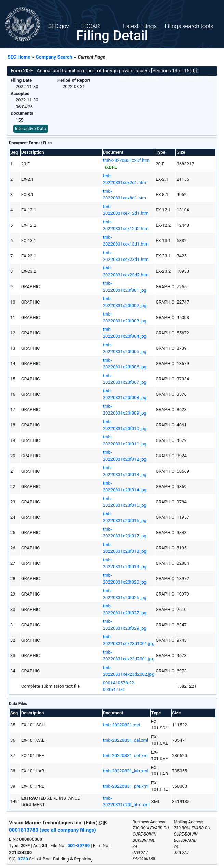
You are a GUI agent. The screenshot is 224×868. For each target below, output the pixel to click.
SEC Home (19, 57)
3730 (23, 859)
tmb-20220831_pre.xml (126, 786)
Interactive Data (31, 129)
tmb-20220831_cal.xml (126, 740)
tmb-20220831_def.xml (126, 755)
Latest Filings (140, 26)
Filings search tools (189, 26)
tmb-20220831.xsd (122, 725)
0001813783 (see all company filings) (52, 830)
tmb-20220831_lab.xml (126, 771)
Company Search (54, 57)
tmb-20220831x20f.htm (126, 160)
